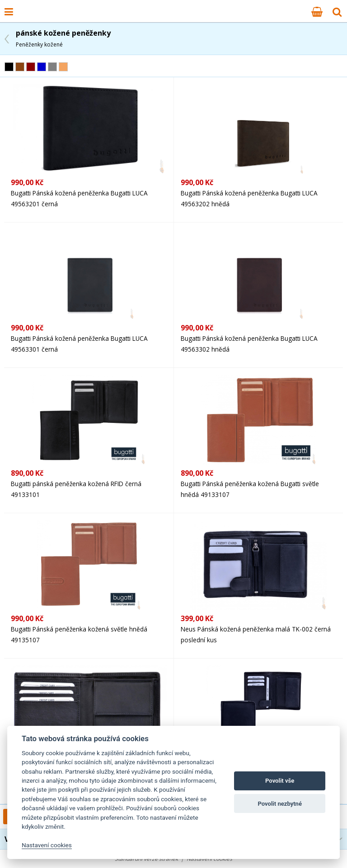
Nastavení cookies (47, 845)
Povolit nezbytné (280, 804)
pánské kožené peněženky (63, 38)
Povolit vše (280, 781)
